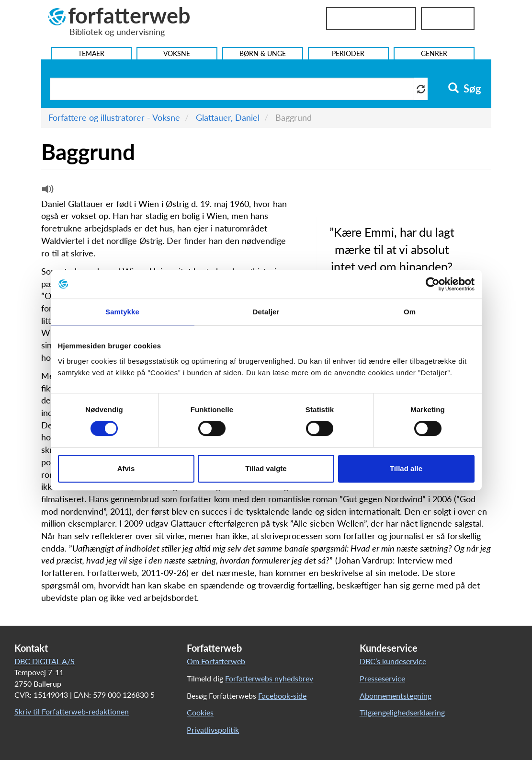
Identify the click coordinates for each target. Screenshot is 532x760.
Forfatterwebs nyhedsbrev (269, 678)
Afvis (126, 468)
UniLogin (448, 19)
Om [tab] (410, 312)
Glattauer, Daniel (228, 117)
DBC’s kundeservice (393, 661)
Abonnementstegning (396, 696)
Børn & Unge (263, 53)
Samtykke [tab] (122, 312)
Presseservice (382, 678)
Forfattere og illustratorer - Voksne (114, 117)
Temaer (91, 53)
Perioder (348, 53)
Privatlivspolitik (213, 730)
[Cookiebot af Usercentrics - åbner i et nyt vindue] (433, 284)
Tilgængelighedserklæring (402, 712)
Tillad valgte (266, 468)
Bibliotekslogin (371, 19)
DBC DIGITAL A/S (45, 661)
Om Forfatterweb (216, 661)
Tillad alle (406, 468)
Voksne (177, 53)
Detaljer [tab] (266, 312)
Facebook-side (282, 696)
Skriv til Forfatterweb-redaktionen (72, 711)
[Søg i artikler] (232, 89)
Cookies (200, 712)
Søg (465, 89)
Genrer (434, 53)
